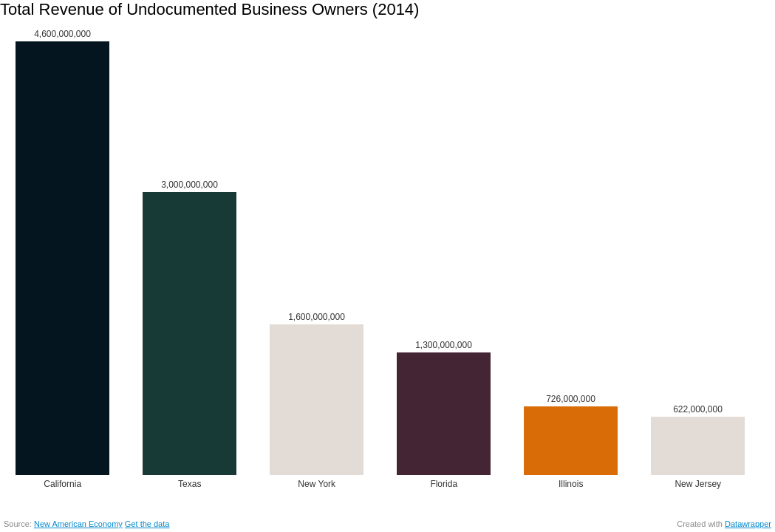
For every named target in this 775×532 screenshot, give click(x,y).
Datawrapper (748, 524)
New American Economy (78, 524)
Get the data (147, 524)
